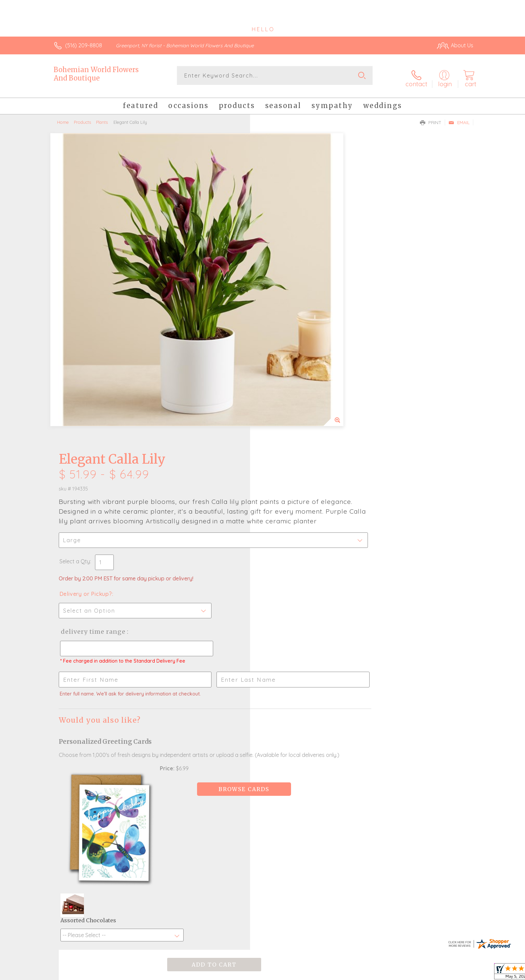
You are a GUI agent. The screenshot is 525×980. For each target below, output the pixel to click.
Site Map (455, 973)
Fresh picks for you (204, 735)
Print (431, 118)
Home (63, 117)
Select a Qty (278, 256)
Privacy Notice (366, 973)
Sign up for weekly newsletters (347, 731)
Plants (102, 117)
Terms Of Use (326, 973)
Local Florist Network (414, 973)
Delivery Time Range (296, 327)
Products (82, 117)
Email (459, 118)
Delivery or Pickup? (290, 289)
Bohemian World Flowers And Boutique (96, 74)
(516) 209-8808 (84, 45)
